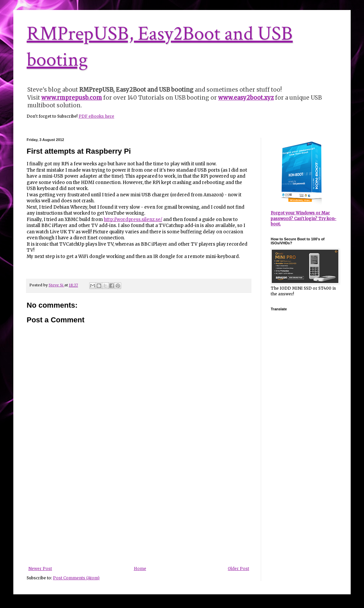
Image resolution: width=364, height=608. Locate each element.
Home (140, 568)
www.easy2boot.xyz (246, 98)
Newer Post (40, 568)
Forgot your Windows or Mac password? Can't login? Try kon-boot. (304, 218)
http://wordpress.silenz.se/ (133, 219)
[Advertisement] (139, 516)
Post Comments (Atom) (76, 578)
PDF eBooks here (96, 116)
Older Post (238, 568)
